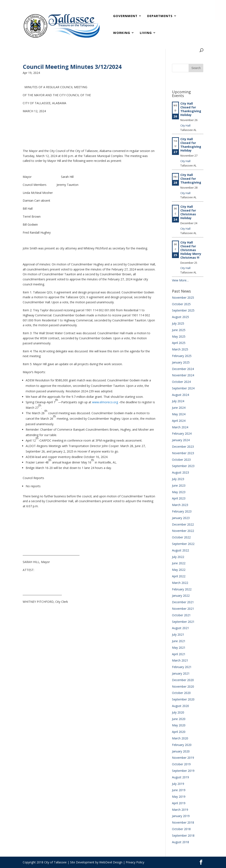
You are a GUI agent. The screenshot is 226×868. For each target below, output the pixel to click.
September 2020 (183, 699)
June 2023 (179, 485)
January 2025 (181, 362)
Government (125, 16)
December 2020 (183, 680)
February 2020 (182, 745)
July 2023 (178, 479)
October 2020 (181, 693)
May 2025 (179, 336)
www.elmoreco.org (105, 402)
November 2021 (183, 609)
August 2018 (180, 842)
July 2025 (178, 323)
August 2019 (180, 777)
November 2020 (183, 686)
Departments (160, 16)
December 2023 (183, 447)
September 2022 (183, 544)
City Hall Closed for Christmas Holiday (188, 212)
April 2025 (179, 343)
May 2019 (179, 797)
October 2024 (181, 382)
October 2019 (181, 764)
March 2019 (180, 810)
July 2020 (178, 712)
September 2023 (183, 466)
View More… (180, 280)
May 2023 (179, 492)
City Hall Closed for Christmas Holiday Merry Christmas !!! (191, 250)
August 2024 (180, 395)
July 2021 (178, 634)
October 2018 (181, 829)
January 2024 (181, 440)
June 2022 (179, 563)
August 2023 (180, 472)
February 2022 (182, 589)
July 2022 (178, 557)
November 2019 (183, 758)
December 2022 (183, 524)
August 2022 (180, 550)
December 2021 (183, 602)
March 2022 (180, 583)
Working (122, 33)
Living (146, 33)
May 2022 (179, 570)
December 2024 (183, 369)
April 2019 (179, 803)
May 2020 (179, 725)
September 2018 (183, 835)
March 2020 (180, 738)
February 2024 (182, 433)
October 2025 (181, 304)
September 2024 (183, 388)
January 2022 (181, 596)
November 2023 (183, 453)
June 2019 (179, 790)
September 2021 (183, 622)
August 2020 (180, 706)
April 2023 (179, 498)
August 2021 (180, 628)
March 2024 (180, 427)
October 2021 (181, 615)
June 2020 (179, 719)
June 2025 (179, 330)
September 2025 (183, 310)
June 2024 (179, 408)
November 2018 (183, 822)
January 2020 (181, 751)
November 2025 (183, 298)
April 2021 (179, 654)
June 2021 (179, 641)
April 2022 (179, 576)
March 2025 (180, 349)
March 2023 (180, 505)
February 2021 (182, 667)
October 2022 (181, 537)
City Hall (185, 125)
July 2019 (178, 784)
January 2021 (181, 673)
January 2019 (181, 816)
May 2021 (179, 648)
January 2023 (181, 518)
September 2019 (183, 771)
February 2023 (182, 511)
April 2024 (179, 421)
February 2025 (182, 356)
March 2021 (180, 660)
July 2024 (178, 401)
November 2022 (183, 531)
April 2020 (179, 732)
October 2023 (181, 460)
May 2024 (179, 414)
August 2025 (180, 317)
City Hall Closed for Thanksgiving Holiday (191, 109)
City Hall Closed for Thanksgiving (191, 179)
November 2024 (183, 375)
